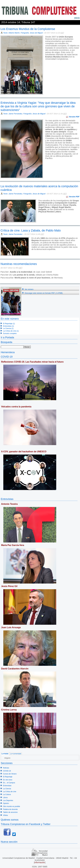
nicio (77, 18)
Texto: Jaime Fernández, (13, 234)
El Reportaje (8, 777)
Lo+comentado (16, 754)
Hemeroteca (8, 352)
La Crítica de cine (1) (11, 331)
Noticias (6, 768)
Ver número (29, 289)
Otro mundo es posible (12, 806)
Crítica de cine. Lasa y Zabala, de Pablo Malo (31, 230)
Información (40, 862)
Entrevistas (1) (8, 326)
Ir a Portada (7, 337)
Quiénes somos (10, 820)
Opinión (6, 803)
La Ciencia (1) (8, 328)
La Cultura (7, 794)
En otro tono (8, 780)
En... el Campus (9, 783)
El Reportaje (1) (9, 324)
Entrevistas (7, 499)
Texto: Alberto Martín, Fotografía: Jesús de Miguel (23, 33)
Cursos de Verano (10, 774)
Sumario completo (10, 333)
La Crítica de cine (10, 792)
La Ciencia (7, 789)
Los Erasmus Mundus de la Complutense (28, 29)
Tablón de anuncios (10, 812)
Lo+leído (5, 754)
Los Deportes (8, 800)
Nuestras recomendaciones (19, 264)
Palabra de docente (10, 809)
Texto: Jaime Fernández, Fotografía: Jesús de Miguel (24, 114)
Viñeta (5, 815)
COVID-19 (7, 357)
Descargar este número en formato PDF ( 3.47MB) (44, 293)
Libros (5, 798)
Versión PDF (74, 117)
